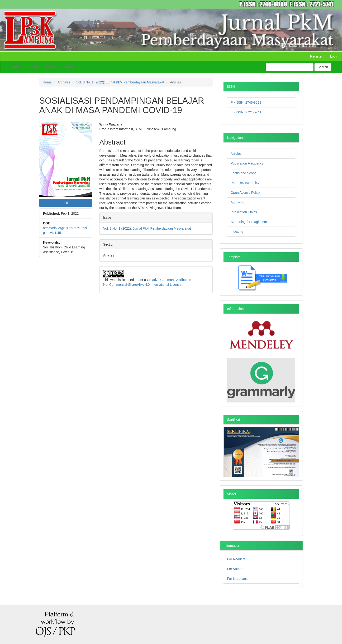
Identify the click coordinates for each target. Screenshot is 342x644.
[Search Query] (290, 67)
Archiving (237, 202)
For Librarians (237, 579)
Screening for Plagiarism (249, 222)
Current (32, 67)
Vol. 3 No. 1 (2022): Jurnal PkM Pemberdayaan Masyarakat (120, 82)
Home (15, 67)
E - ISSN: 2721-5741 (246, 112)
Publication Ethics (244, 212)
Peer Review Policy (245, 183)
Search (323, 67)
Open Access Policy (245, 193)
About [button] (71, 67)
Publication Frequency (247, 163)
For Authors (236, 569)
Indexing (237, 232)
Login (334, 56)
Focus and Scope (244, 173)
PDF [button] (66, 203)
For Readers (236, 559)
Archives (52, 67)
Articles (236, 154)
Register (316, 56)
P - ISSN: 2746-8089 (246, 102)
